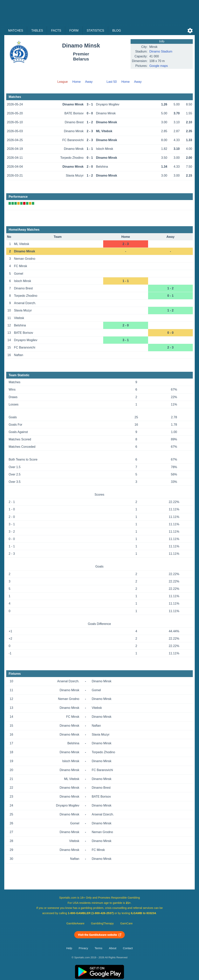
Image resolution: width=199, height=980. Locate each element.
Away (89, 82)
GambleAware (75, 923)
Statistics (95, 31)
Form (74, 31)
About (113, 948)
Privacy (83, 948)
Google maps (158, 66)
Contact (128, 948)
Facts (56, 31)
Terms (99, 948)
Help (69, 948)
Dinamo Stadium (161, 51)
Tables (37, 31)
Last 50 (112, 82)
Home (76, 82)
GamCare (127, 923)
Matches (16, 31)
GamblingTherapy (102, 923)
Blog (117, 31)
